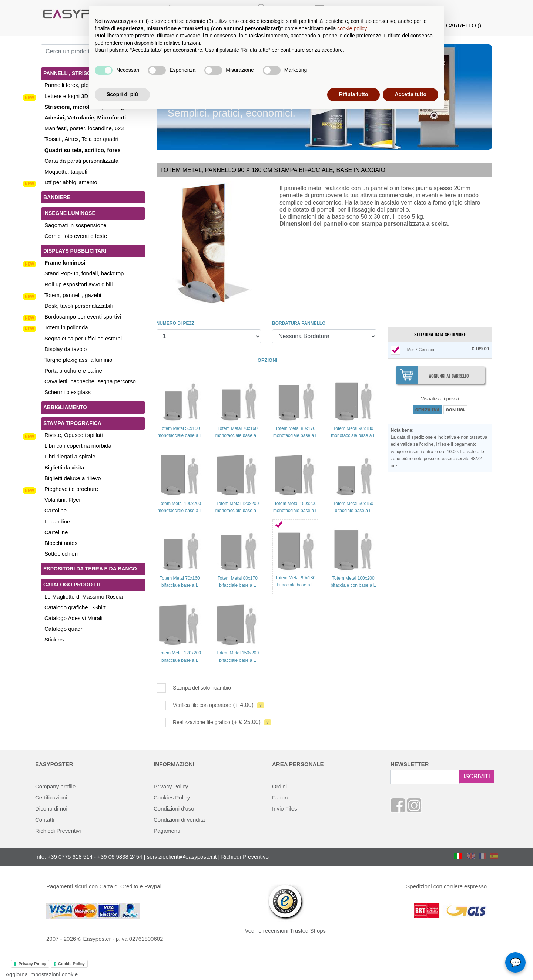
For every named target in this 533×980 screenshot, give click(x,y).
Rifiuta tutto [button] (354, 94)
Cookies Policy (172, 797)
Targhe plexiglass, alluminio (78, 360)
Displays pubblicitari (75, 251)
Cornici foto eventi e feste (76, 236)
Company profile (55, 786)
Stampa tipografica (72, 423)
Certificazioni (51, 797)
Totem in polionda (66, 327)
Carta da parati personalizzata (81, 161)
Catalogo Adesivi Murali (73, 618)
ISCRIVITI (477, 776)
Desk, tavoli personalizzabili (78, 306)
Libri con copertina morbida (78, 446)
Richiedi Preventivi (58, 831)
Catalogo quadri (64, 629)
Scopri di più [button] (122, 94)
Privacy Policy (171, 786)
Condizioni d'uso (174, 809)
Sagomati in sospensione (76, 225)
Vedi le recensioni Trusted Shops (285, 931)
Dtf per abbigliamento (71, 182)
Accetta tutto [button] (410, 94)
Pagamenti (167, 831)
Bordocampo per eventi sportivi (83, 316)
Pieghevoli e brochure (71, 489)
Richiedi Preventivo (245, 857)
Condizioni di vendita (179, 820)
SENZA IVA (428, 410)
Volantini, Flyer (63, 500)
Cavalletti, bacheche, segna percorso (90, 381)
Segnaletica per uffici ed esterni (83, 338)
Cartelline (56, 532)
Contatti (45, 820)
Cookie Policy (71, 964)
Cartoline (56, 510)
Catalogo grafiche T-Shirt (75, 607)
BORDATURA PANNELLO (299, 323)
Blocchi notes (61, 543)
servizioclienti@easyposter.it (182, 857)
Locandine (57, 521)
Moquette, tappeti (66, 171)
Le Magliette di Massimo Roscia (84, 597)
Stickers (54, 639)
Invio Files (285, 809)
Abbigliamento (65, 407)
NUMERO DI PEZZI (176, 323)
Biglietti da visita (64, 467)
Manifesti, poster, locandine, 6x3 (84, 128)
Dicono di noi (51, 809)
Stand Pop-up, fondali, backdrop (84, 273)
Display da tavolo (66, 349)
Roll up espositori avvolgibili (78, 284)
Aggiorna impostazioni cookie (42, 974)
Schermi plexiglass (68, 392)
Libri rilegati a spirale (70, 456)
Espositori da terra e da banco (90, 569)
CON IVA (455, 410)
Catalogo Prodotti (72, 585)
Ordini (279, 786)
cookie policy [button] (352, 28)
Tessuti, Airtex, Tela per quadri (81, 139)
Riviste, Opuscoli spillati (74, 435)
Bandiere (57, 197)
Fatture (281, 797)
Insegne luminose (69, 213)
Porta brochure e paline (73, 371)
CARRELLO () (464, 25)
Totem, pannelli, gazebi (73, 295)
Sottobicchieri (61, 554)
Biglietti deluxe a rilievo (73, 478)
